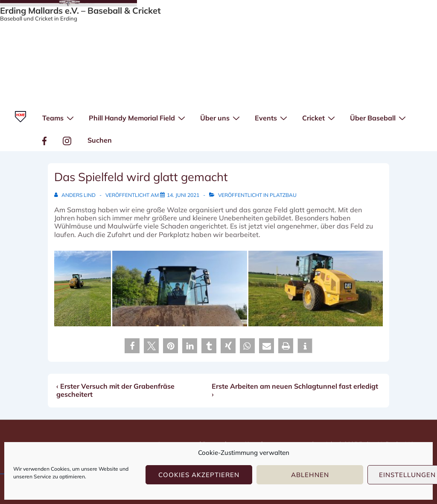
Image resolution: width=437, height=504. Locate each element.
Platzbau (283, 195)
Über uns (221, 117)
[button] (132, 346)
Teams (59, 117)
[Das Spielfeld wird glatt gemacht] (183, 195)
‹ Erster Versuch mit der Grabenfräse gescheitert (115, 390)
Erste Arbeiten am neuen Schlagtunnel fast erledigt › (295, 390)
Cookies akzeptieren (199, 475)
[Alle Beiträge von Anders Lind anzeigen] (76, 195)
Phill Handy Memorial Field (138, 117)
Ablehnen (310, 475)
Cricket (320, 117)
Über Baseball (379, 117)
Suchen (100, 140)
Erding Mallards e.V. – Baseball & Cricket (80, 10)
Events (272, 117)
